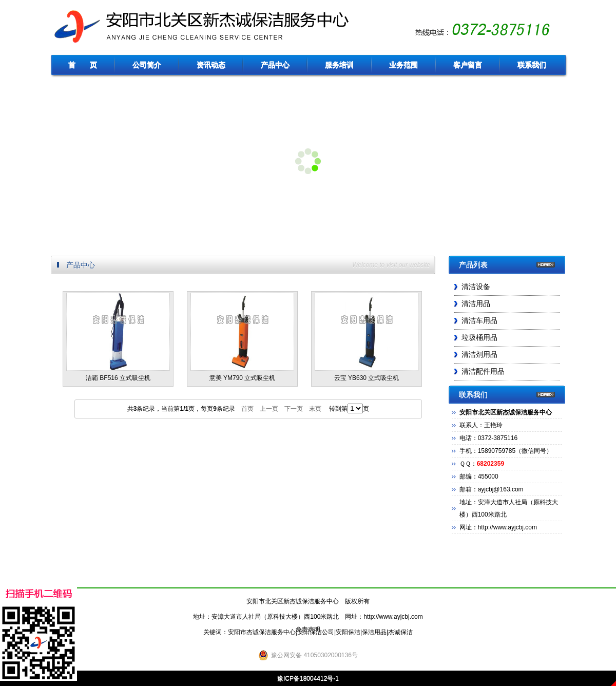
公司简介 (147, 65)
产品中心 (275, 65)
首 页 (83, 65)
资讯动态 (211, 65)
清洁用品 (476, 304)
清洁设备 (476, 287)
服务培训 (339, 65)
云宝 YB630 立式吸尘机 (367, 337)
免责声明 (308, 630)
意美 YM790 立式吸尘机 (242, 337)
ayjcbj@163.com (501, 489)
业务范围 (403, 65)
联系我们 (532, 65)
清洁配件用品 (483, 371)
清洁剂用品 (479, 355)
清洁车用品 (479, 321)
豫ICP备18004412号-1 (308, 678)
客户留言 (468, 65)
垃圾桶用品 (479, 338)
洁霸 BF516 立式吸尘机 (118, 337)
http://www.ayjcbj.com (393, 617)
